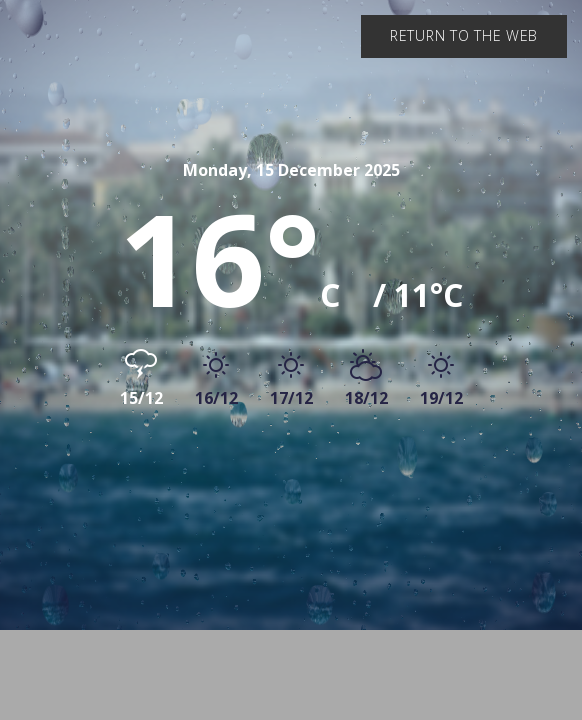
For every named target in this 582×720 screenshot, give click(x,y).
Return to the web (464, 35)
